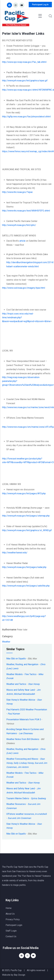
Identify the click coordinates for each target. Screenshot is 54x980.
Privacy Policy (13, 919)
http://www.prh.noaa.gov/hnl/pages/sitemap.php (26, 516)
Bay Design (20, 975)
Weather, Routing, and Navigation (22, 664)
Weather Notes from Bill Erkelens (23, 739)
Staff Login (11, 931)
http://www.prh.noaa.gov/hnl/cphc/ (19, 225)
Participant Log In (40, 5)
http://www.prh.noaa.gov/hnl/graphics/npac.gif (25, 81)
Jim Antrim (23, 767)
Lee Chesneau (26, 733)
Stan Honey (34, 684)
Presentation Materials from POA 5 (24, 719)
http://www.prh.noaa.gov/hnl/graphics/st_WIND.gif (27, 530)
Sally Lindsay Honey (24, 763)
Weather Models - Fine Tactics (21, 674)
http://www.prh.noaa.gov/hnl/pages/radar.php (24, 567)
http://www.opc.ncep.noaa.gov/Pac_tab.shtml (24, 62)
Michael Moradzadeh (24, 694)
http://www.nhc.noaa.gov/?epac (17, 192)
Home (9, 908)
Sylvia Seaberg (38, 798)
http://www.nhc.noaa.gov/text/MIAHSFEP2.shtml (26, 211)
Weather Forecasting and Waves (22, 759)
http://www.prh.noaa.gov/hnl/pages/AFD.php (24, 493)
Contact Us (11, 936)
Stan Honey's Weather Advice (21, 700)
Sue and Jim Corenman (19, 818)
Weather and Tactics (16, 684)
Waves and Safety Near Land (21, 690)
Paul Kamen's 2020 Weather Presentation (27, 710)
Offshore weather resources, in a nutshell (27, 814)
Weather (6, 642)
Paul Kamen (14, 714)
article (22, 241)
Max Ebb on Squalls (16, 659)
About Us (10, 914)
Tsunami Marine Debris (18, 798)
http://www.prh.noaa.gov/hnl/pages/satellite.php (26, 586)
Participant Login (14, 925)
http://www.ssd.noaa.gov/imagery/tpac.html (24, 288)
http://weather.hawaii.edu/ (15, 553)
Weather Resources (16, 804)
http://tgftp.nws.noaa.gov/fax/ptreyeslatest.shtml (26, 117)
